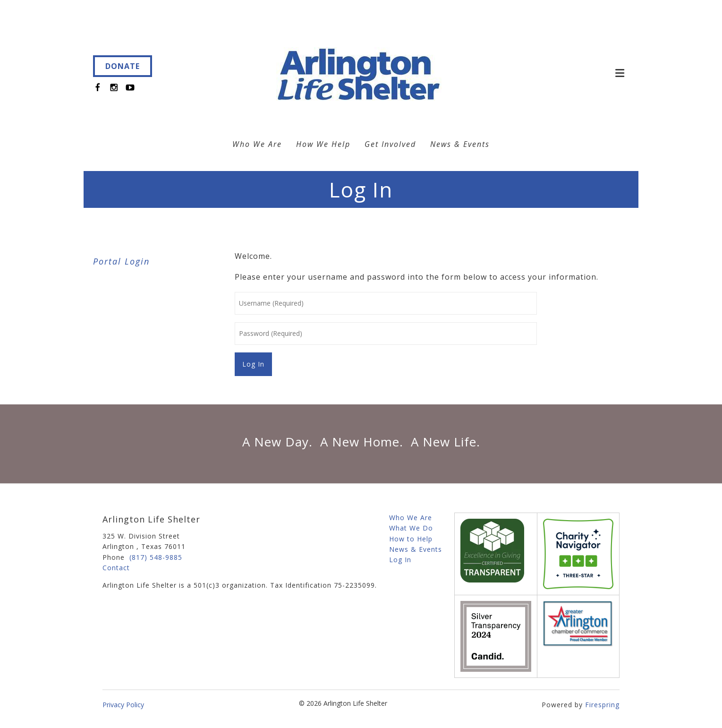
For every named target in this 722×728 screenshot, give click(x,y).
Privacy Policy (123, 705)
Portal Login (121, 261)
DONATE (123, 66)
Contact (116, 568)
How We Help (323, 144)
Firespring (602, 705)
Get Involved (390, 144)
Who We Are (257, 144)
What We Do (411, 528)
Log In (400, 560)
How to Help (411, 539)
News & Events (460, 144)
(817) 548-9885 (156, 557)
